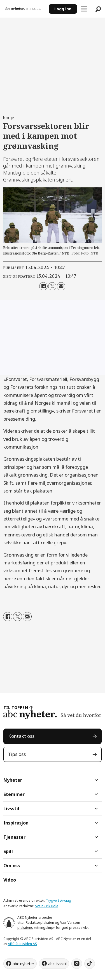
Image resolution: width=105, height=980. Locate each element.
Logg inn (63, 9)
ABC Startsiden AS (22, 944)
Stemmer (14, 794)
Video (10, 880)
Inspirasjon (16, 823)
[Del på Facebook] (43, 286)
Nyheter (13, 780)
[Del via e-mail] (61, 286)
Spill (8, 851)
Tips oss (17, 754)
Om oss (12, 866)
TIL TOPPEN (16, 707)
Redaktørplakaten (40, 923)
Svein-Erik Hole (47, 906)
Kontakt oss (21, 736)
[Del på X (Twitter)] (52, 286)
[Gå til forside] (23, 9)
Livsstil (11, 809)
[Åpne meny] (84, 9)
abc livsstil (57, 964)
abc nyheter (23, 964)
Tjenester (14, 837)
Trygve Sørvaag (59, 900)
